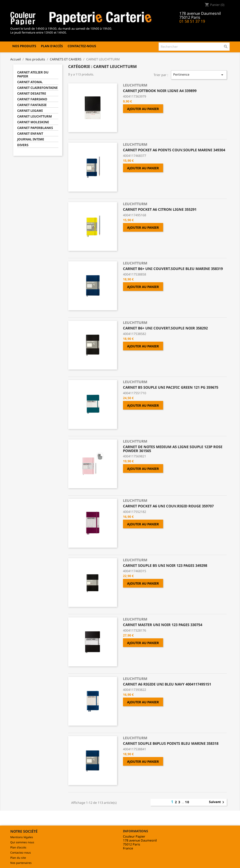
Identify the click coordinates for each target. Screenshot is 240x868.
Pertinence (199, 75)
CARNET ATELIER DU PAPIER (33, 74)
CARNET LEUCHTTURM (34, 116)
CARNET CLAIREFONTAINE (37, 88)
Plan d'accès (52, 46)
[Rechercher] (194, 47)
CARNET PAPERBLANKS (35, 128)
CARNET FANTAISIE (32, 105)
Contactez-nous (82, 46)
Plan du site (18, 858)
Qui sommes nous (22, 842)
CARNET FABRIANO (32, 99)
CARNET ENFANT (30, 134)
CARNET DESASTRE (32, 94)
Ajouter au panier (143, 109)
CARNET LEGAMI (30, 111)
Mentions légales (22, 837)
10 (187, 802)
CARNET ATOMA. (30, 82)
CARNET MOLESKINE (33, 122)
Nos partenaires (21, 863)
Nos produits (24, 46)
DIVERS (23, 145)
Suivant (217, 802)
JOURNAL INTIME (31, 139)
